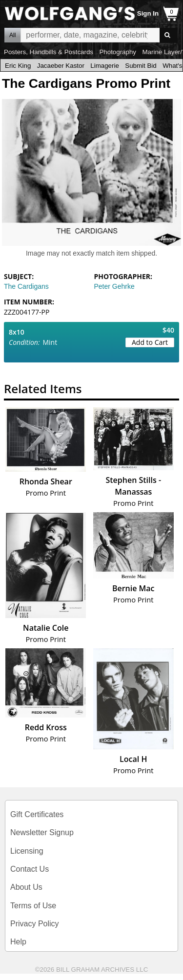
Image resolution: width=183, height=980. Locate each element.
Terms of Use (33, 906)
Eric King (18, 66)
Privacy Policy (35, 924)
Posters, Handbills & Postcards (49, 52)
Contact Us (30, 869)
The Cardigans (26, 286)
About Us (26, 887)
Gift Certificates (37, 814)
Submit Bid (141, 66)
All (12, 35)
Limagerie (105, 66)
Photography (118, 52)
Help (18, 942)
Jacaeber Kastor (61, 66)
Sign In (148, 13)
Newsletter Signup (42, 832)
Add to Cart (150, 342)
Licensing (27, 851)
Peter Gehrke (114, 286)
